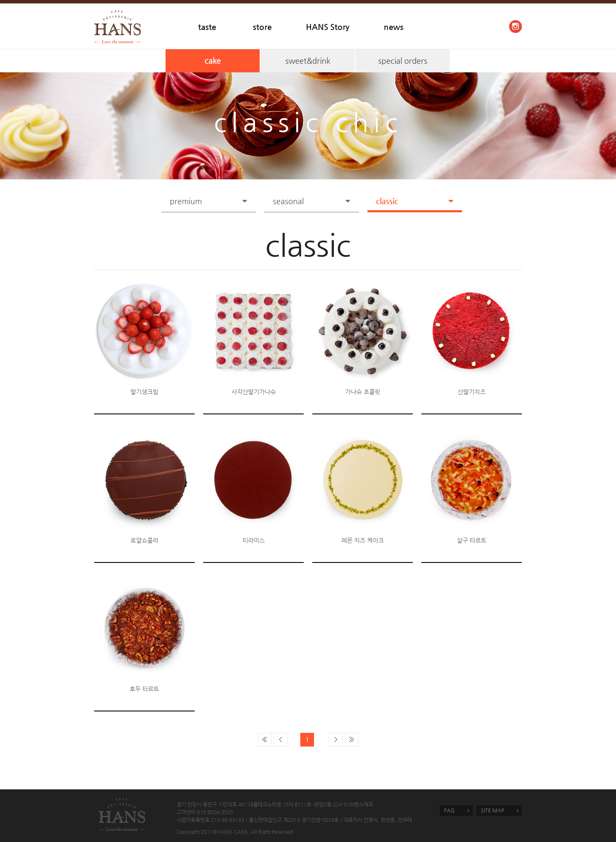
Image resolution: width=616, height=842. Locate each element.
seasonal (288, 201)
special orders (403, 61)
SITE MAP (493, 810)
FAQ (449, 810)
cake (213, 61)
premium (186, 201)
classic (387, 201)
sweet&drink (308, 61)
